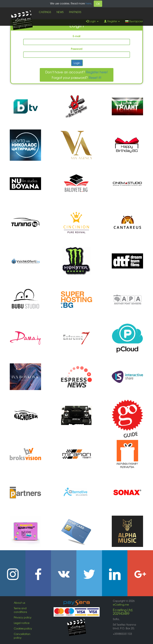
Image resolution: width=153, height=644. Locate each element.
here (88, 3)
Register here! (97, 72)
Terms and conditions (20, 610)
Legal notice (22, 623)
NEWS (60, 12)
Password (77, 49)
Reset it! (95, 77)
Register (112, 21)
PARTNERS (75, 12)
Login (92, 21)
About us (19, 603)
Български (134, 21)
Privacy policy (23, 617)
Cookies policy (23, 628)
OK (98, 4)
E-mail (76, 36)
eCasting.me (121, 604)
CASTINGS (45, 12)
